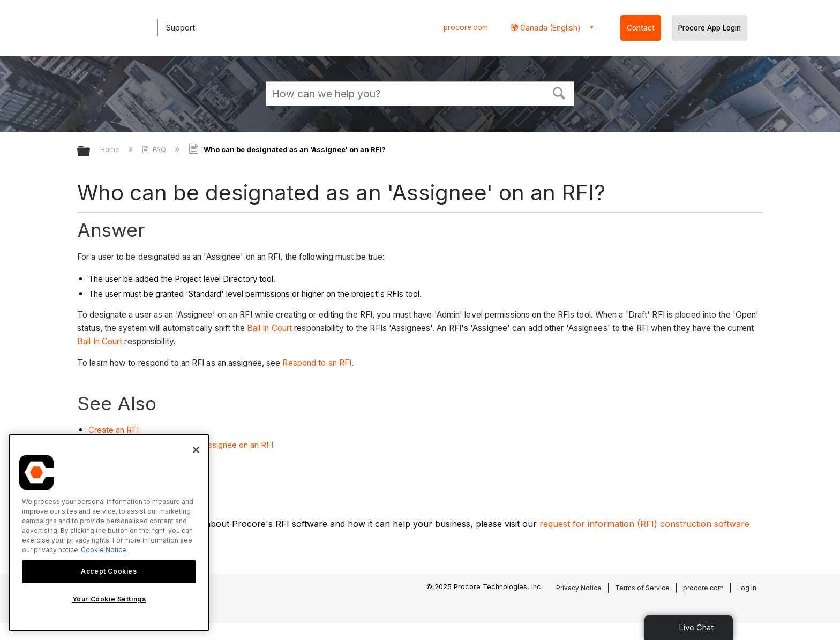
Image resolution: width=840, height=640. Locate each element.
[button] (559, 92)
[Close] (196, 450)
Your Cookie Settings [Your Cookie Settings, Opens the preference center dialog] (109, 599)
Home (111, 149)
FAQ (155, 149)
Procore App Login (710, 28)
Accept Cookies (109, 571)
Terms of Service (642, 588)
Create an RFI (114, 430)
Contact (641, 28)
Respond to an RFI (317, 363)
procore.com (466, 27)
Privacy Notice (579, 588)
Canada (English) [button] (549, 28)
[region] (109, 533)
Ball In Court (271, 328)
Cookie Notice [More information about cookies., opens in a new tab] (104, 550)
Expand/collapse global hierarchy (91, 152)
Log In (747, 588)
